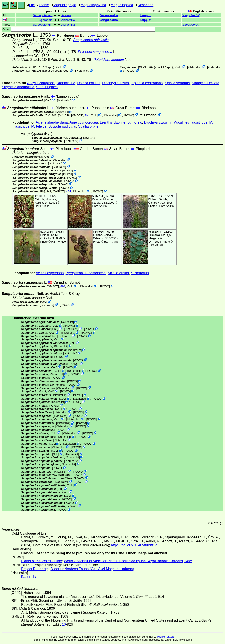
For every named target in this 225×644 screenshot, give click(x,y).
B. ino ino (135, 122)
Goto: (79, 29)
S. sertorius (140, 273)
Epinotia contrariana (147, 83)
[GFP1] (33, 67)
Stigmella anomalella (18, 87)
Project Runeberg (35, 569)
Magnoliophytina (93, 5)
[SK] (61, 115)
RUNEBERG (149, 115)
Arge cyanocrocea (84, 122)
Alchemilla (68, 20)
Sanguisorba (109, 15)
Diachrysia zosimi (116, 83)
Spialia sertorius (177, 83)
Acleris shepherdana (52, 122)
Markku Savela (166, 637)
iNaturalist (82, 71)
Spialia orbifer (89, 126)
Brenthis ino (66, 83)
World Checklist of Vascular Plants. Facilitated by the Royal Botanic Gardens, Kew (128, 561)
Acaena (66, 15)
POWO (130, 71)
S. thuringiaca (47, 87)
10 (64, 624)
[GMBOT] (77, 115)
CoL (59, 67)
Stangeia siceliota (205, 83)
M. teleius (39, 126)
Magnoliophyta (65, 5)
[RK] (48, 115)
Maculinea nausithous (190, 122)
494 (87, 115)
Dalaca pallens (89, 83)
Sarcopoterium (43, 15)
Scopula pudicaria (62, 126)
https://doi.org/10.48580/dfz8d (134, 545)
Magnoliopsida (122, 5)
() (191, 15)
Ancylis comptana (41, 83)
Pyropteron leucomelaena (86, 273)
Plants (44, 5)
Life (32, 5)
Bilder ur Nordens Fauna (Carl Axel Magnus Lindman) (92, 569)
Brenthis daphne (113, 122)
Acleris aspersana (50, 273)
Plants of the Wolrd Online (42, 561)
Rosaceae (145, 5)
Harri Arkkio (42, 206)
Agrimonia (46, 20)
